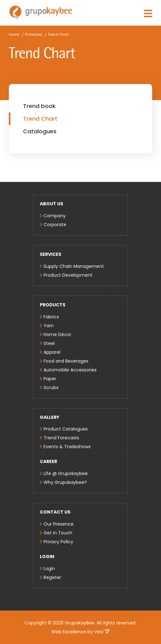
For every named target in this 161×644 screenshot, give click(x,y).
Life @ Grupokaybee (66, 473)
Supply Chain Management (74, 266)
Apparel (52, 352)
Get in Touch (58, 533)
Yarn (49, 326)
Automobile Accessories (70, 370)
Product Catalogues (66, 429)
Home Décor (57, 334)
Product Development (68, 275)
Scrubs (51, 388)
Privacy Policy (58, 542)
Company (55, 216)
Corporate (55, 225)
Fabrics (51, 317)
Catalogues (40, 131)
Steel (49, 343)
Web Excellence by (80, 632)
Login (49, 569)
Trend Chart (40, 119)
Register (52, 577)
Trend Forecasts (61, 438)
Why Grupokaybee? (65, 482)
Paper (50, 379)
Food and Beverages (66, 361)
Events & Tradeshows (67, 447)
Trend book (39, 106)
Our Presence (59, 524)
